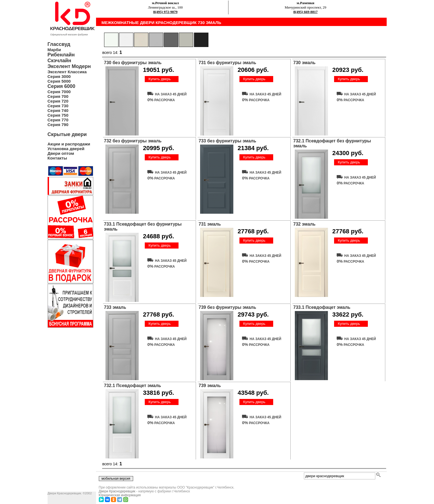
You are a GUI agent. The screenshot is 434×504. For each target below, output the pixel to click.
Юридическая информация (120, 495)
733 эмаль (115, 307)
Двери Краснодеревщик (117, 491)
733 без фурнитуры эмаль (228, 141)
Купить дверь (159, 79)
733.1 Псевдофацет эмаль (322, 307)
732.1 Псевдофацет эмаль (133, 386)
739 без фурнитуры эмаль (228, 307)
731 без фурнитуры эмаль (228, 63)
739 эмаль (210, 386)
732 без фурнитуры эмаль (133, 141)
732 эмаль (304, 224)
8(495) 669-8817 (306, 12)
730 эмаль (304, 63)
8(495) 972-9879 (166, 12)
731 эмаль (210, 224)
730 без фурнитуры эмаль (133, 63)
